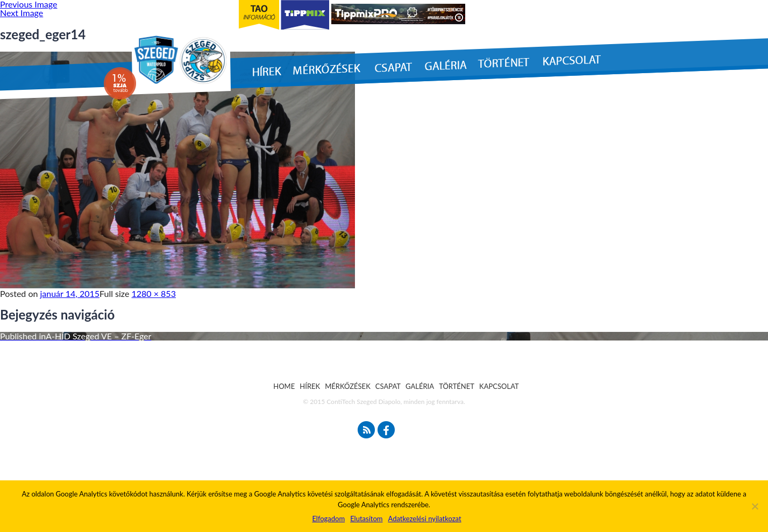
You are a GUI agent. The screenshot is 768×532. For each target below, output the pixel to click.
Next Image (22, 13)
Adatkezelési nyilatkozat (424, 519)
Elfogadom (328, 519)
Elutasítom (366, 519)
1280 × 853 (154, 293)
